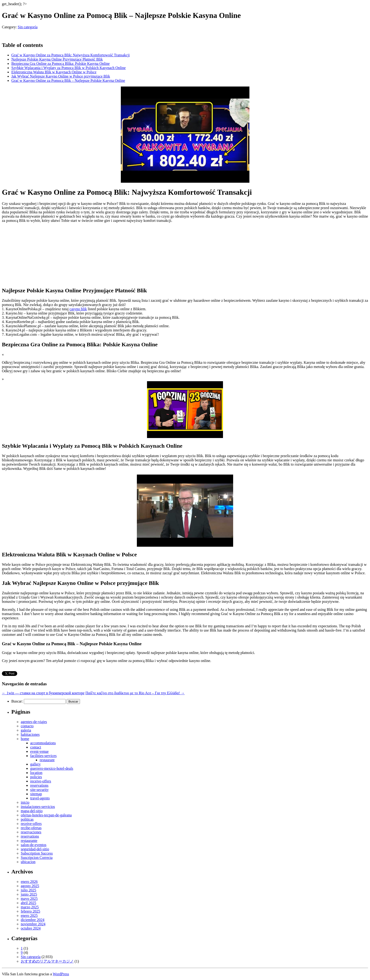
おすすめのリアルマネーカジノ (47, 961)
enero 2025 (29, 916)
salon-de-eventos (34, 845)
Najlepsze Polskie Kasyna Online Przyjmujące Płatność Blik (57, 59)
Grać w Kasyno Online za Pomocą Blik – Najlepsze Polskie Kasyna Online (68, 81)
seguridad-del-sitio (35, 849)
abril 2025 (28, 903)
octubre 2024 (31, 928)
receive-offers (41, 781)
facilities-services (43, 756)
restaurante (29, 841)
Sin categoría (28, 27)
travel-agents (40, 798)
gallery (35, 764)
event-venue (39, 751)
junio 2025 (29, 894)
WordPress (61, 974)
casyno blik (78, 309)
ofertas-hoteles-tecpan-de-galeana (46, 815)
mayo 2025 (29, 899)
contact (36, 747)
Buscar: (17, 701)
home (25, 739)
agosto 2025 (30, 886)
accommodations (43, 743)
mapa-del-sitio (32, 811)
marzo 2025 (30, 907)
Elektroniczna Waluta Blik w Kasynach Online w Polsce (54, 72)
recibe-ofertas (31, 828)
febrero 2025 (30, 911)
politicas (27, 819)
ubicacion (28, 862)
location (36, 773)
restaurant (47, 760)
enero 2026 (29, 882)
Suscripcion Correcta (37, 858)
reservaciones (31, 832)
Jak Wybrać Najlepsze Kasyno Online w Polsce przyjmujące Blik (61, 76)
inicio (25, 802)
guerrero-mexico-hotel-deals (52, 768)
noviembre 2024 (33, 924)
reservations (39, 785)
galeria (26, 730)
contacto (27, 726)
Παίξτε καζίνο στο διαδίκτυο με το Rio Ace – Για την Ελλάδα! (135, 693)
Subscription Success (37, 853)
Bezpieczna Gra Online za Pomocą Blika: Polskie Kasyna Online (61, 64)
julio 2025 (28, 890)
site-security (39, 790)
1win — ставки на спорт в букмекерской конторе (43, 693)
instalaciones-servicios (38, 807)
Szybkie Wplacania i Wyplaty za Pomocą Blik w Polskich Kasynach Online (69, 68)
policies (36, 777)
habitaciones (30, 734)
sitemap (36, 794)
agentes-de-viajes (34, 722)
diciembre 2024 (33, 920)
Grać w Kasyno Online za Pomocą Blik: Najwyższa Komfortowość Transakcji (71, 55)
